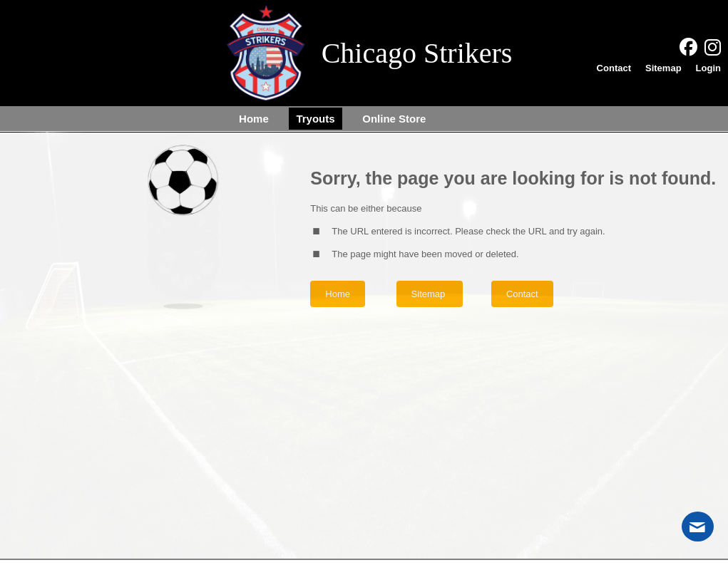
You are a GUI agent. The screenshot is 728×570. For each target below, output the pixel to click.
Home (338, 294)
